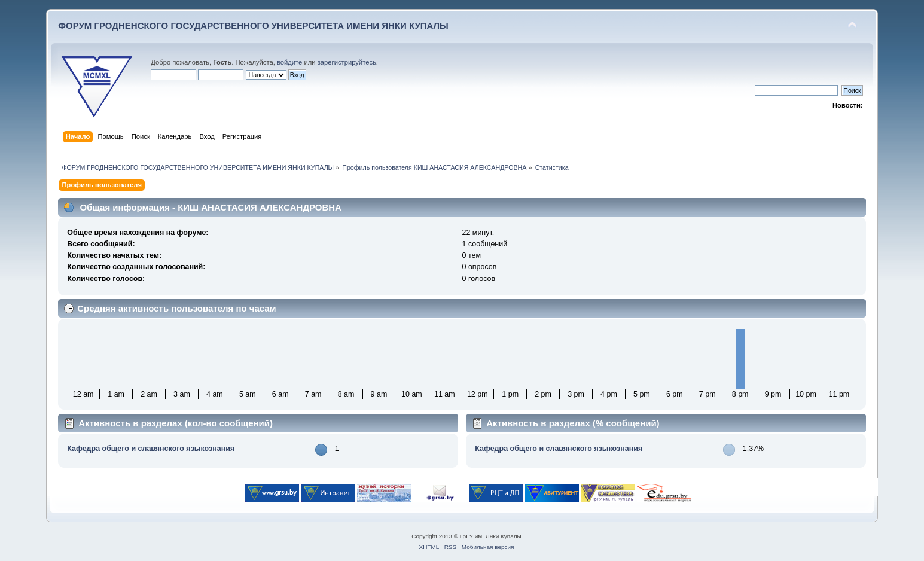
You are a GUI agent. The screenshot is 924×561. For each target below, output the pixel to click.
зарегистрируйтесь (347, 62)
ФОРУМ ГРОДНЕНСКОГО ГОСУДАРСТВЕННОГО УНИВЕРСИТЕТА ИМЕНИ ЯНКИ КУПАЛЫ (253, 25)
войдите (289, 62)
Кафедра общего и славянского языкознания (151, 449)
